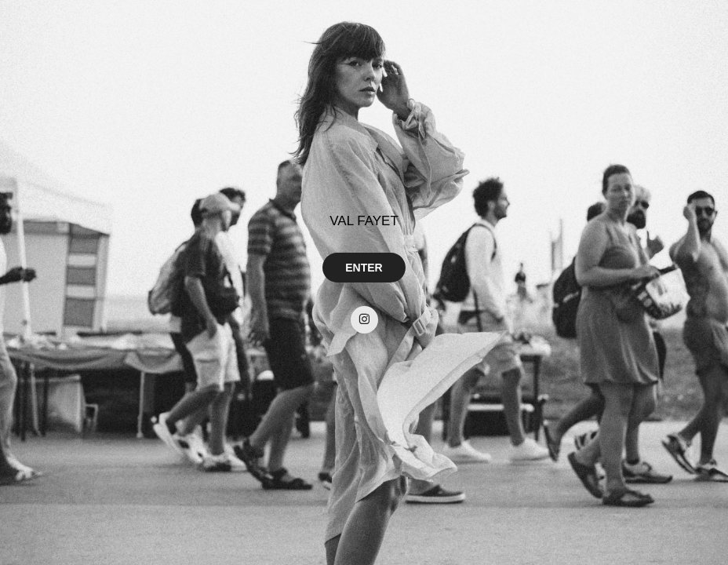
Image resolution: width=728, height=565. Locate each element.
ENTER (364, 268)
